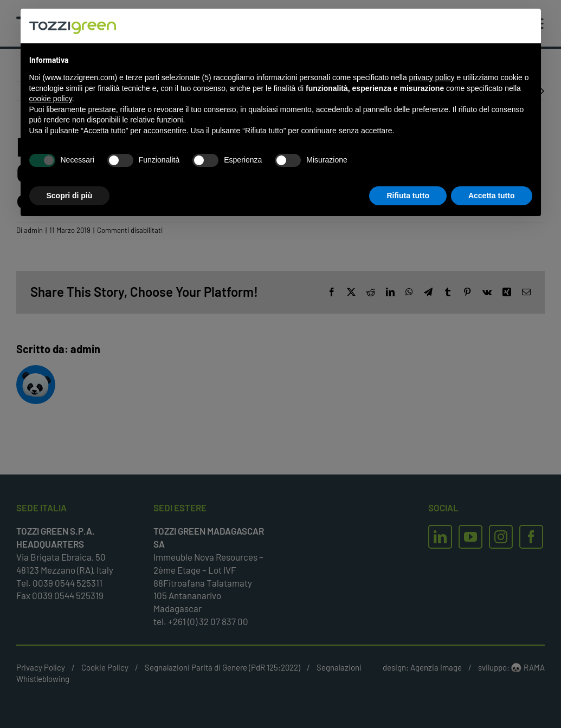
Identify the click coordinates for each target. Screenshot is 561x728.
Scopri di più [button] (70, 196)
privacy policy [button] (432, 77)
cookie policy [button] (51, 99)
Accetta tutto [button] (492, 196)
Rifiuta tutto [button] (408, 196)
